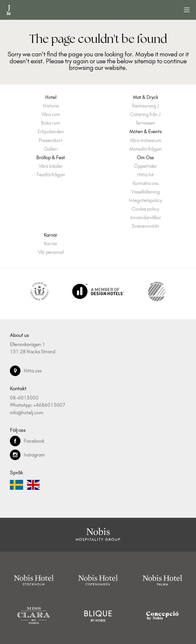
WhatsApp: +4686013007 (38, 405)
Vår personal (51, 252)
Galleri (51, 149)
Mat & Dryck (146, 97)
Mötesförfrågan (146, 149)
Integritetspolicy (145, 201)
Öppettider (146, 166)
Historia (51, 106)
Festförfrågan (51, 175)
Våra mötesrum (146, 141)
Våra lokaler (51, 166)
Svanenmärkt (145, 226)
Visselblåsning (145, 192)
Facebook (27, 441)
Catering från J (145, 115)
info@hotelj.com (27, 413)
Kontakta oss (146, 183)
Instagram (27, 455)
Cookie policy (145, 209)
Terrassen (145, 123)
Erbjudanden (51, 132)
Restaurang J (146, 106)
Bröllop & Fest (51, 158)
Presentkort (51, 141)
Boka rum (51, 123)
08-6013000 (24, 398)
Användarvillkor (146, 218)
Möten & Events (146, 132)
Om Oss (145, 158)
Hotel (51, 97)
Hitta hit (146, 175)
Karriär (51, 235)
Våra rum (51, 115)
